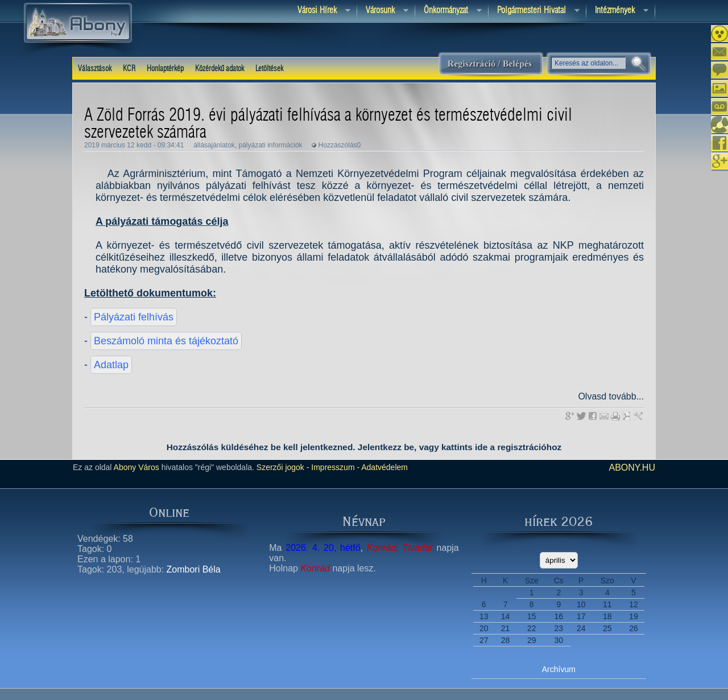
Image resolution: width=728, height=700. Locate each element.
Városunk (383, 11)
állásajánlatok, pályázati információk (248, 145)
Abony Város (136, 467)
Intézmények (617, 11)
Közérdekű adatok (220, 69)
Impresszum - (334, 467)
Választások (95, 69)
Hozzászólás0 (340, 145)
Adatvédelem (384, 467)
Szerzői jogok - (283, 467)
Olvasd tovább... (611, 396)
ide (481, 447)
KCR (129, 69)
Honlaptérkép (165, 69)
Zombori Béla (194, 569)
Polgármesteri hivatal (534, 11)
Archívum (559, 669)
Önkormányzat (448, 11)
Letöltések (269, 69)
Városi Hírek (320, 11)
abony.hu (632, 468)
